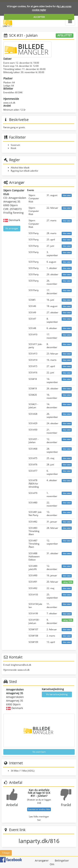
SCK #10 (33, 334)
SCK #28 (33, 414)
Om (52, 864)
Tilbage (6, 853)
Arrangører (42, 860)
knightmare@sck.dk (21, 665)
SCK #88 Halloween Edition (34, 557)
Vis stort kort (39, 752)
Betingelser (62, 860)
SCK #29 (33, 423)
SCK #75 (33, 458)
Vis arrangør (12, 228)
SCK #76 (33, 465)
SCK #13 (33, 354)
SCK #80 (33, 503)
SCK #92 (33, 588)
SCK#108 (33, 636)
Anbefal (12, 805)
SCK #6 (32, 306)
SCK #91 (33, 582)
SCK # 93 (33, 595)
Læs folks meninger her (39, 818)
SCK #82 (33, 522)
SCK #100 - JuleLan (34, 621)
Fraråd (66, 805)
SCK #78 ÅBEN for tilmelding (34, 483)
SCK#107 (33, 629)
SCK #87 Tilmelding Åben (34, 544)
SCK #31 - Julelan (34, 441)
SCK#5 (32, 300)
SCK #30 (33, 430)
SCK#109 (33, 642)
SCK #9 (32, 312)
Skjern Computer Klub (34, 198)
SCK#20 (33, 395)
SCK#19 (33, 388)
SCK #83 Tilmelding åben (34, 531)
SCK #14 (33, 360)
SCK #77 (33, 471)
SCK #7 (32, 319)
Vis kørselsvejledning (57, 694)
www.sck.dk (9, 103)
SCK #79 (33, 493)
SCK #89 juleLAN (33, 568)
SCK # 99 (33, 613)
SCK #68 (33, 449)
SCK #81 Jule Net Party (35, 514)
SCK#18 (33, 379)
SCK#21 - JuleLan (33, 406)
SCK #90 (33, 575)
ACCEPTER (39, 17)
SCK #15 (33, 366)
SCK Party (34, 233)
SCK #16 (33, 373)
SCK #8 (32, 328)
